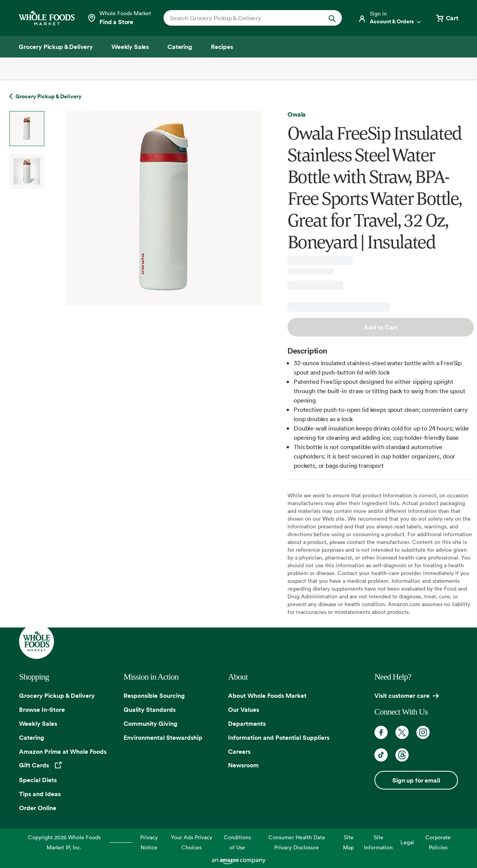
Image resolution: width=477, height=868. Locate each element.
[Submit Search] (332, 18)
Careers (239, 751)
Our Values (244, 709)
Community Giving (151, 723)
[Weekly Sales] (130, 47)
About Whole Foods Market (267, 695)
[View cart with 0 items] (447, 18)
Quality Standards (150, 709)
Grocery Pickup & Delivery (57, 695)
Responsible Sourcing (154, 695)
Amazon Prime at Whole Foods (63, 751)
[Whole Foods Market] (47, 18)
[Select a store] (119, 18)
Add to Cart (381, 327)
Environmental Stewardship (163, 737)
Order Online (38, 808)
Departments (247, 723)
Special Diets (38, 780)
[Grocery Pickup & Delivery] (56, 47)
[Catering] (180, 47)
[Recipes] (222, 47)
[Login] (390, 18)
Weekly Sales (38, 723)
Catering (32, 737)
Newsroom (243, 765)
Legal (407, 842)
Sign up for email (416, 780)
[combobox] (244, 18)
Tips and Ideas (40, 794)
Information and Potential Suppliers (279, 737)
